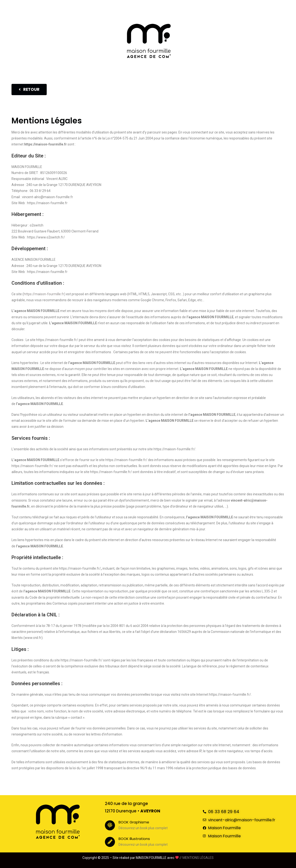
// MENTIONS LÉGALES (196, 858)
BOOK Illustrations (137, 839)
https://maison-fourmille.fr (44, 294)
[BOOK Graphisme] (110, 825)
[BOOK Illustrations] (110, 842)
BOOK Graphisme (136, 822)
